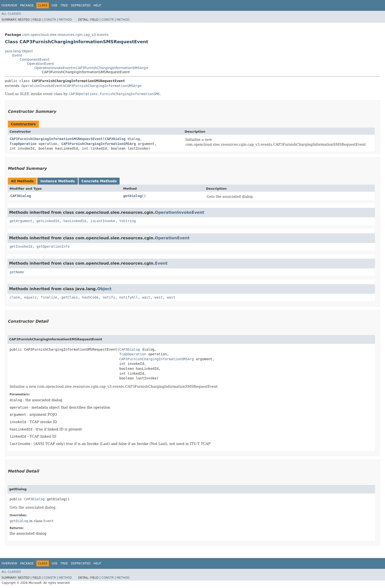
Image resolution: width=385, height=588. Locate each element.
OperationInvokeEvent (54, 68)
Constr (50, 20)
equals (30, 297)
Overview (9, 5)
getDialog (132, 196)
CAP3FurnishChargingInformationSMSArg (111, 68)
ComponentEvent (34, 59)
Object (104, 289)
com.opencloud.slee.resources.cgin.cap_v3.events (65, 35)
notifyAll (129, 297)
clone (15, 297)
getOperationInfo (53, 246)
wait (146, 297)
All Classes (11, 14)
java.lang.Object (19, 51)
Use (55, 5)
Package (27, 5)
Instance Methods (57, 181)
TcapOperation (23, 144)
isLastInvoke (103, 221)
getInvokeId (21, 246)
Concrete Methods (99, 181)
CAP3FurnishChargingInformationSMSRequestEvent (56, 139)
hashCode (90, 297)
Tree (64, 5)
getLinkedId (48, 221)
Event (17, 55)
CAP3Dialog (115, 139)
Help (97, 5)
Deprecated (81, 5)
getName (17, 272)
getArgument (21, 221)
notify (109, 297)
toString (128, 221)
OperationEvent (41, 64)
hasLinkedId (75, 221)
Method (65, 20)
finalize (49, 297)
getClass (70, 297)
